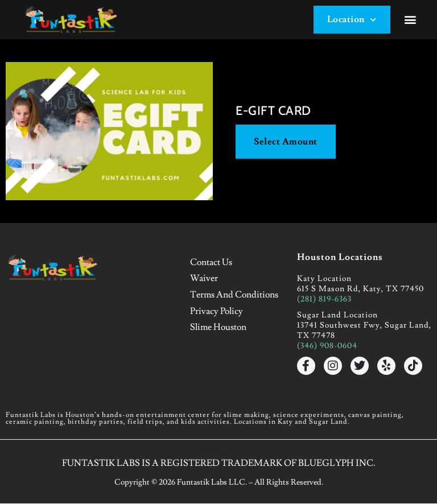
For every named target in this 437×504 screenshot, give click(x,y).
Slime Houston (219, 327)
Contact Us (212, 263)
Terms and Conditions (235, 295)
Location (351, 20)
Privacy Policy (217, 311)
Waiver (205, 279)
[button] (411, 20)
